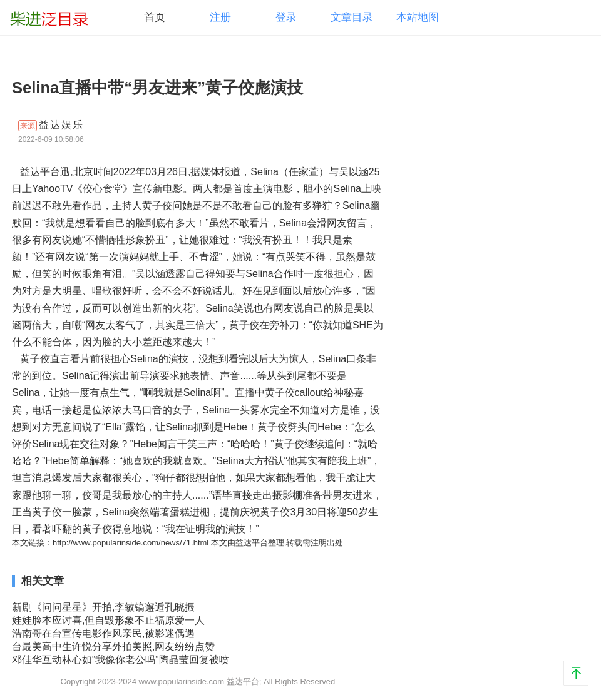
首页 (155, 17)
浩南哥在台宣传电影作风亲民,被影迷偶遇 (103, 633)
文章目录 (352, 17)
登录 (286, 17)
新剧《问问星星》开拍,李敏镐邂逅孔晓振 (103, 607)
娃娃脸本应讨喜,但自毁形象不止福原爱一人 (108, 620)
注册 (220, 17)
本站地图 (418, 17)
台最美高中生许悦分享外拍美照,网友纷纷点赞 (113, 647)
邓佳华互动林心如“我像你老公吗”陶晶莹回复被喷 (121, 660)
